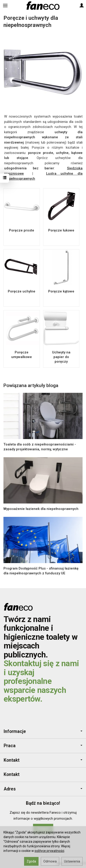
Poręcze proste (22, 230)
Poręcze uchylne (22, 291)
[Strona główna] (43, 6)
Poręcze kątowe (61, 291)
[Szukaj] (17, 6)
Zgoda (31, 861)
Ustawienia (72, 861)
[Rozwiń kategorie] (5, 6)
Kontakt (43, 760)
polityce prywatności (49, 851)
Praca (43, 746)
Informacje (43, 731)
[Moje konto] (82, 6)
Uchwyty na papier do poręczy (61, 357)
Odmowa (50, 861)
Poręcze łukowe (61, 230)
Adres (43, 789)
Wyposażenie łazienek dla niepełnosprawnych (41, 509)
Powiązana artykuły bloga (31, 385)
